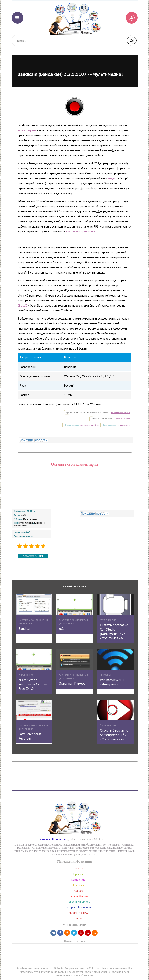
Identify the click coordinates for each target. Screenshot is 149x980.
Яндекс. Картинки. (122, 419)
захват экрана (27, 130)
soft (24, 515)
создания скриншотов (81, 231)
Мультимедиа (30, 519)
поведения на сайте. (89, 425)
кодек (112, 178)
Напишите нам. (124, 425)
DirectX (22, 305)
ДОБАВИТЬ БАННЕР (33, 556)
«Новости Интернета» (53, 839)
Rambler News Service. (121, 412)
